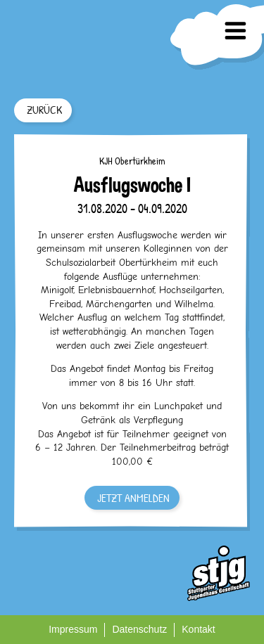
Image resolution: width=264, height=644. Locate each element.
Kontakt (198, 629)
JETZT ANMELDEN (133, 498)
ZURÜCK (44, 110)
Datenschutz (139, 629)
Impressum (73, 629)
